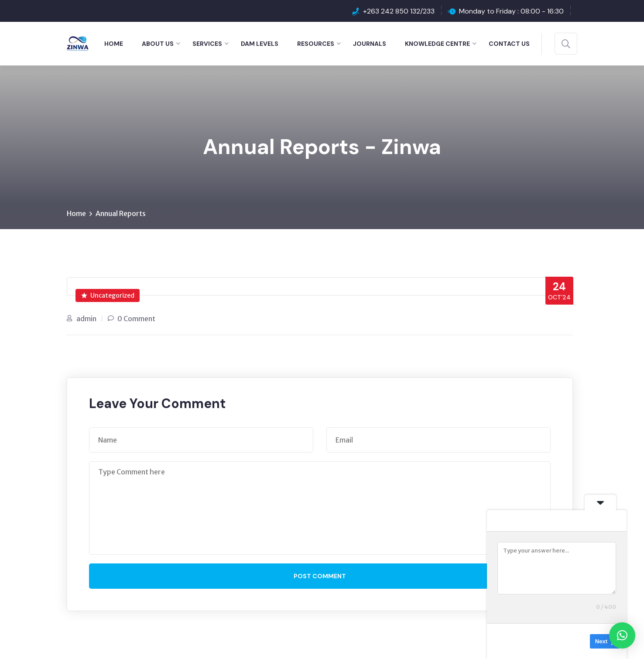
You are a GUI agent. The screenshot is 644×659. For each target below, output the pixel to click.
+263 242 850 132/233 (399, 11)
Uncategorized (108, 295)
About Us (158, 44)
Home (114, 44)
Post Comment (320, 576)
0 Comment (136, 319)
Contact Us (509, 44)
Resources (316, 44)
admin (86, 319)
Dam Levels (260, 44)
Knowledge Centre (437, 44)
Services (207, 44)
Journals (370, 44)
